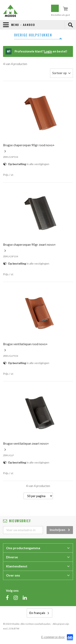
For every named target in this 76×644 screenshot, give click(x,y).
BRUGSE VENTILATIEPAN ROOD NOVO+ (25, 344)
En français (37, 613)
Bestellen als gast (60, 15)
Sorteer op (59, 73)
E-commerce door (53, 637)
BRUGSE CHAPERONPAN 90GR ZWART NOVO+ (29, 245)
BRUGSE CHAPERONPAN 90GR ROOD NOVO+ (29, 145)
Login (48, 51)
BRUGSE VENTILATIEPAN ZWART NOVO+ (26, 443)
